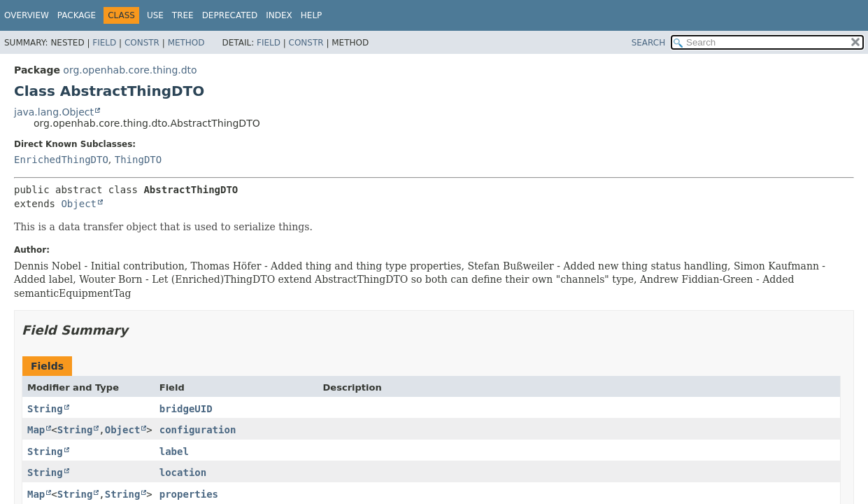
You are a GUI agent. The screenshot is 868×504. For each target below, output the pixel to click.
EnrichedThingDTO (61, 160)
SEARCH (649, 43)
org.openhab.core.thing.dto (130, 70)
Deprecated (230, 15)
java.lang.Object (54, 112)
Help (312, 15)
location (183, 472)
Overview (27, 15)
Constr (142, 43)
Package (77, 15)
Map (36, 430)
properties (189, 494)
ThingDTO (138, 160)
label (174, 451)
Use (155, 15)
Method (186, 43)
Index (279, 15)
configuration (198, 430)
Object (79, 204)
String (45, 409)
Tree (183, 15)
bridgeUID (186, 409)
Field (104, 43)
